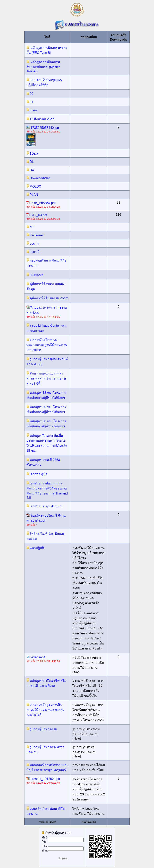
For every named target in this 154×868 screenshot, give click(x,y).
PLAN (32, 195)
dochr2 (33, 252)
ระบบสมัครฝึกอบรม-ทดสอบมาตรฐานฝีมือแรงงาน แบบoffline (47, 345)
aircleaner (35, 235)
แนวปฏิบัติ (35, 548)
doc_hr (33, 244)
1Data (32, 153)
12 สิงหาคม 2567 (40, 119)
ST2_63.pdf (37, 215)
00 (30, 94)
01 (30, 102)
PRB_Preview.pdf (41, 203)
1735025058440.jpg (43, 128)
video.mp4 (36, 657)
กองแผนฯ (35, 275)
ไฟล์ (47, 37)
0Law (32, 110)
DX (30, 170)
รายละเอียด (89, 37)
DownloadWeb (38, 178)
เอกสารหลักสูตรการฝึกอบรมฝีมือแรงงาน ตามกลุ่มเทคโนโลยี (46, 710)
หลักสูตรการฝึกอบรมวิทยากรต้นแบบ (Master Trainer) (43, 67)
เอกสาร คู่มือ (37, 474)
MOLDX (34, 186)
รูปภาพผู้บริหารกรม (42, 729)
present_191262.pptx (44, 779)
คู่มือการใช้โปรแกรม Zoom (47, 298)
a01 (31, 227)
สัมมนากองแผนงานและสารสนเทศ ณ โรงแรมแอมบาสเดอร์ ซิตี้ (47, 378)
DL (30, 162)
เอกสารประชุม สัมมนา (44, 506)
